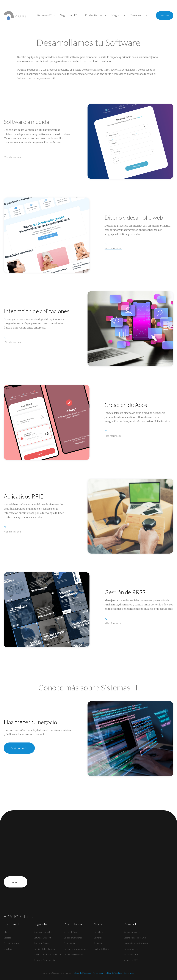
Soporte (16, 882)
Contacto (165, 15)
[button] (46, 15)
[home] (15, 15)
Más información (19, 752)
